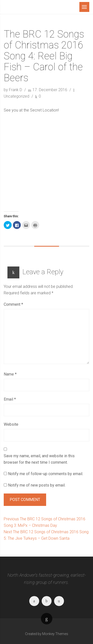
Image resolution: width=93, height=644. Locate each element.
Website (11, 424)
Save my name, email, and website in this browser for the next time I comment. (39, 459)
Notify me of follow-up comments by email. (46, 474)
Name (10, 374)
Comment (13, 304)
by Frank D (13, 90)
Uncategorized (16, 96)
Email (10, 399)
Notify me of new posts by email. (37, 485)
